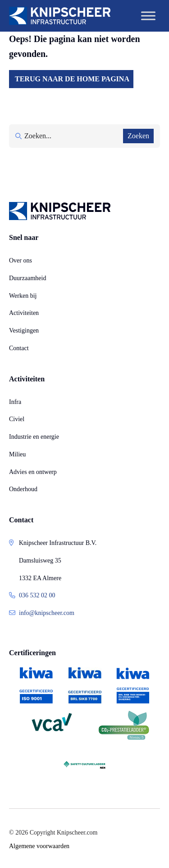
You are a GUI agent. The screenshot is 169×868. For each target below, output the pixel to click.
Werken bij (23, 296)
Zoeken (138, 136)
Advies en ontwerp (33, 472)
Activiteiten (24, 313)
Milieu (17, 454)
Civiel (17, 419)
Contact (19, 348)
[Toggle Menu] (148, 16)
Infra (15, 402)
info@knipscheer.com (47, 613)
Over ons (21, 260)
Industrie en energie (34, 437)
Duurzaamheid (27, 278)
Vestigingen (24, 331)
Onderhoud (23, 489)
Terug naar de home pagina (72, 79)
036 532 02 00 (37, 595)
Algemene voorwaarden (39, 846)
